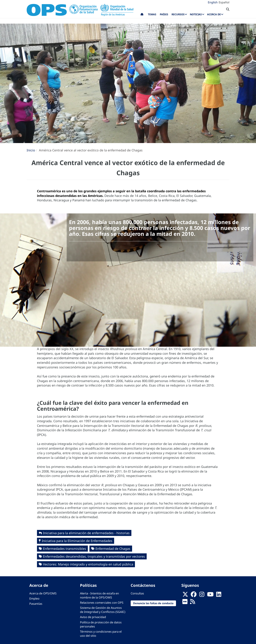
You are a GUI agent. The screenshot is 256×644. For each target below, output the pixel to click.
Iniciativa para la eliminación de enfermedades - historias (86, 533)
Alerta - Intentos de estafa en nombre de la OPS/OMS (99, 595)
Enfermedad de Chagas (113, 549)
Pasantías (36, 604)
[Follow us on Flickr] (185, 603)
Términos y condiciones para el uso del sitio (101, 634)
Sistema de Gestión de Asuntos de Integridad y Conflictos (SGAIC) (103, 610)
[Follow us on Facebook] (194, 595)
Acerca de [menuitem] (214, 14)
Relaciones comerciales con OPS (102, 603)
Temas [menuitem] (152, 14)
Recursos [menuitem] (178, 14)
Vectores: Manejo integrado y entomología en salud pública (88, 564)
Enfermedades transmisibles (65, 549)
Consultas (137, 593)
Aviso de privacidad (93, 617)
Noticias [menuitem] (196, 14)
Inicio (31, 150)
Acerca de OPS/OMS (43, 593)
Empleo (34, 599)
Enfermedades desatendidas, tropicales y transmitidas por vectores (94, 556)
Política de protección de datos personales (101, 624)
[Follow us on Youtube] (210, 595)
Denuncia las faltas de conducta (153, 603)
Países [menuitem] (164, 14)
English (213, 2)
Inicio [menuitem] (142, 15)
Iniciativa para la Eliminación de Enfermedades (77, 541)
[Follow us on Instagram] (202, 595)
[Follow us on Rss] (193, 603)
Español (224, 2)
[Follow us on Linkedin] (219, 595)
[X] (185, 595)
